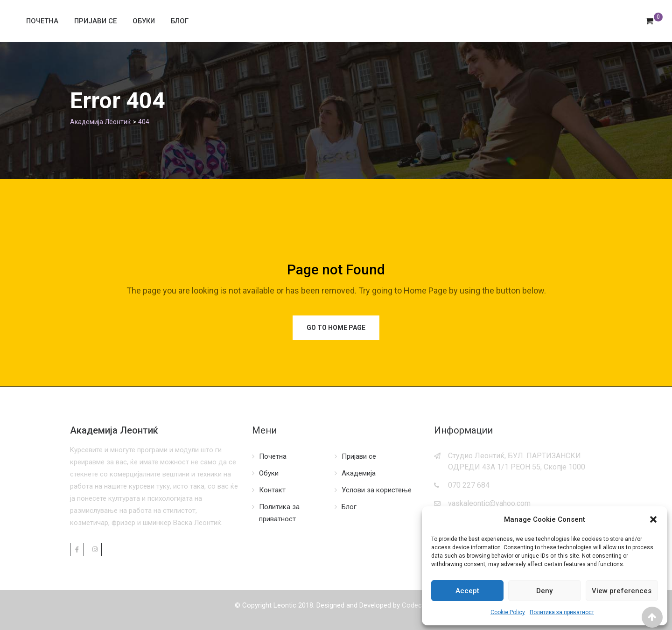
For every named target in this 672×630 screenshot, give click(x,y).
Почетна (42, 21)
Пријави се (95, 21)
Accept (467, 591)
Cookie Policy (508, 612)
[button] (653, 519)
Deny (544, 591)
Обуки (144, 21)
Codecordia (420, 605)
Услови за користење (377, 490)
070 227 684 (469, 485)
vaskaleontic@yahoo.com (489, 503)
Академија (359, 473)
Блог (180, 21)
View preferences (622, 591)
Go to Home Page (336, 328)
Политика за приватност (562, 612)
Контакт (272, 490)
